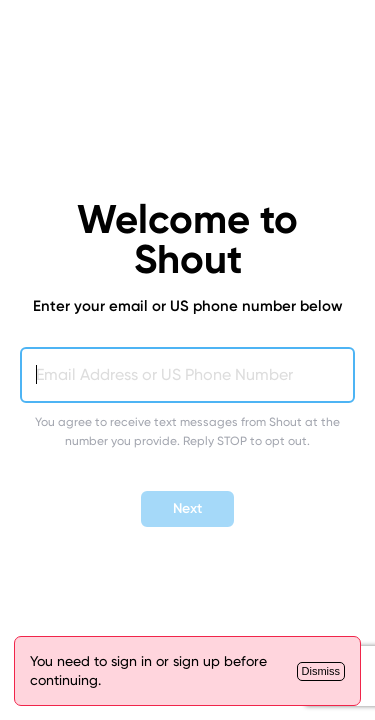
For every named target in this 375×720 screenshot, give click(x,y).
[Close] (321, 671)
